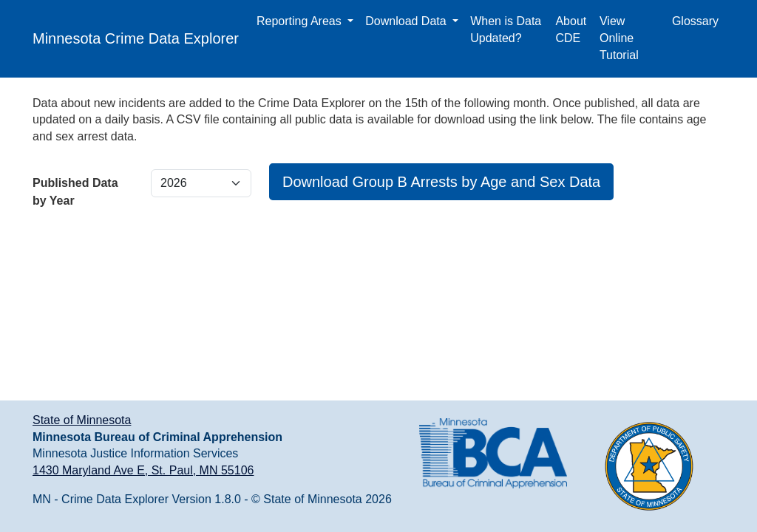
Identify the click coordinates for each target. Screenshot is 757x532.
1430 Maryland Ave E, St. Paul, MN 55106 (143, 470)
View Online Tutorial (619, 38)
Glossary (695, 21)
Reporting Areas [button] (301, 21)
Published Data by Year (75, 192)
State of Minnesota (82, 420)
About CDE (571, 30)
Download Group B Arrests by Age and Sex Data (441, 182)
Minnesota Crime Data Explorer (136, 38)
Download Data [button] (407, 21)
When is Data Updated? (506, 30)
